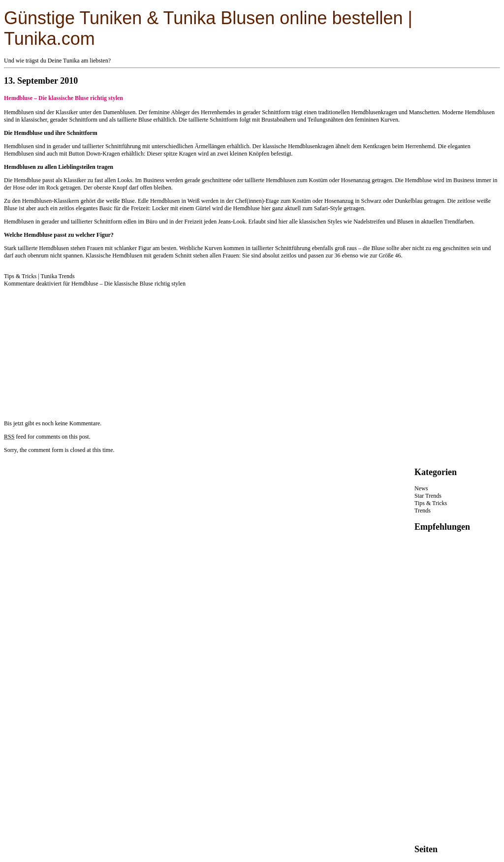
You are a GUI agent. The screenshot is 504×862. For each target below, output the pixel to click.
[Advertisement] (78, 349)
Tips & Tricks (20, 276)
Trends (423, 511)
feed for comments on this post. (47, 437)
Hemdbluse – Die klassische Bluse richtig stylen (63, 98)
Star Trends (428, 496)
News (421, 488)
